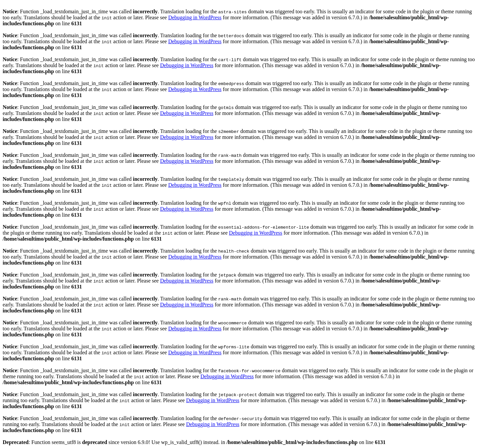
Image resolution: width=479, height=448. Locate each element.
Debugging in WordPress (195, 17)
